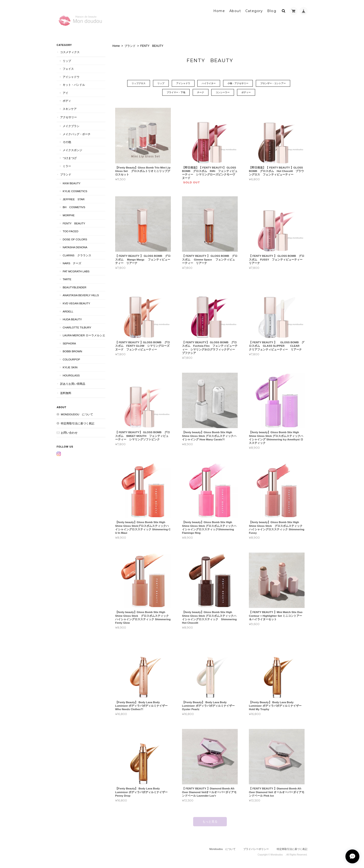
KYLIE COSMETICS (75, 191)
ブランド (130, 46)
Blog (272, 11)
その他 (67, 142)
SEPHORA (69, 343)
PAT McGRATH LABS (76, 271)
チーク (201, 92)
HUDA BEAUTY (72, 319)
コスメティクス (70, 52)
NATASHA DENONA (75, 247)
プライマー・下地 (176, 92)
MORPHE (69, 215)
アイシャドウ (183, 83)
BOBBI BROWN (72, 351)
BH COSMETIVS (74, 207)
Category (254, 11)
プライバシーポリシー (256, 849)
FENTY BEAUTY (74, 223)
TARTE (67, 279)
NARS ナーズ (72, 263)
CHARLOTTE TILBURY (77, 327)
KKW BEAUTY (72, 183)
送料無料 (66, 393)
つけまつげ (70, 158)
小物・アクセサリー (238, 83)
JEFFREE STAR (74, 199)
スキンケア (70, 109)
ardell (68, 311)
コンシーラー (223, 92)
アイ (65, 93)
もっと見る (210, 822)
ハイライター (209, 83)
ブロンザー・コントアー (273, 83)
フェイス (68, 69)
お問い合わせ (69, 433)
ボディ (67, 101)
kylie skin (70, 367)
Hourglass (71, 375)
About (235, 11)
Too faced (70, 231)
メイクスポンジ (72, 150)
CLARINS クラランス (77, 255)
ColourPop (71, 359)
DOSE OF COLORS (75, 239)
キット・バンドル (74, 85)
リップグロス (139, 83)
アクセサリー (68, 117)
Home (219, 11)
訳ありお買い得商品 (73, 384)
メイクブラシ (71, 126)
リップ (161, 83)
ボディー (246, 92)
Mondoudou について (77, 414)
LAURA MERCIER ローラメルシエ (84, 335)
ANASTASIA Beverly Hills (81, 295)
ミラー (67, 166)
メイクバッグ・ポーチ (77, 134)
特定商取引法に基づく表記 (78, 423)
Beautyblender (75, 287)
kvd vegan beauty (78, 303)
